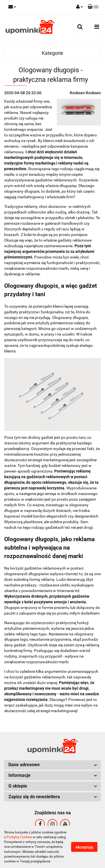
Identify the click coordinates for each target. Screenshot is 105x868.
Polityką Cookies (19, 837)
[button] (93, 7)
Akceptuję (84, 847)
